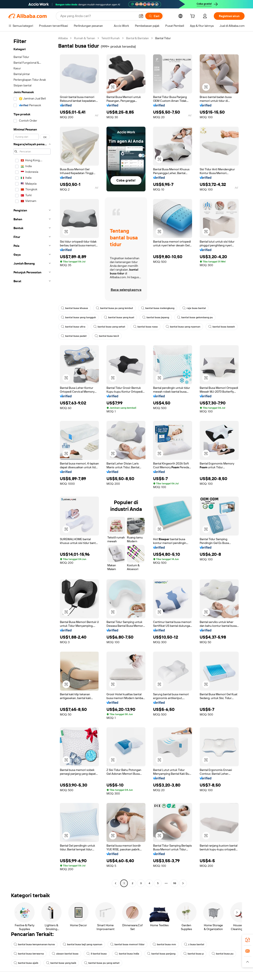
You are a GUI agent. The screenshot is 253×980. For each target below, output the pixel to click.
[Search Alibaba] (98, 16)
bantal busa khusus (74, 308)
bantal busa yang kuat (119, 317)
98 (175, 883)
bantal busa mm (164, 944)
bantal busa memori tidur (127, 944)
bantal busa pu (223, 954)
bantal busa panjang (161, 954)
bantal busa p (194, 954)
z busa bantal (194, 944)
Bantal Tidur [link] (163, 38)
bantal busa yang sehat (109, 327)
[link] (248, 940)
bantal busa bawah (222, 327)
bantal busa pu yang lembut (114, 308)
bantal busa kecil (107, 336)
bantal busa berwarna (29, 954)
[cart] (193, 17)
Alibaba (63, 38)
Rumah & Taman (85, 38)
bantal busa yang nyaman (183, 327)
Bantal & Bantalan (137, 38)
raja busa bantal (194, 308)
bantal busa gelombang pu (195, 317)
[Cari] (154, 16)
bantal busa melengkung (158, 308)
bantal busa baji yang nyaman (83, 944)
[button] (141, 16)
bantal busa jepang (156, 317)
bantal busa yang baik (61, 963)
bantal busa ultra (73, 327)
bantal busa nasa (145, 327)
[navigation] (32, 461)
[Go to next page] (183, 883)
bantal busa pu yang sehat (102, 963)
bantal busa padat (74, 336)
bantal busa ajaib (26, 963)
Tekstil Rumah (111, 38)
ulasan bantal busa (65, 954)
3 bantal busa (97, 954)
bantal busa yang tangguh (78, 317)
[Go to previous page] (116, 883)
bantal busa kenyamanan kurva (34, 944)
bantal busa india (127, 954)
